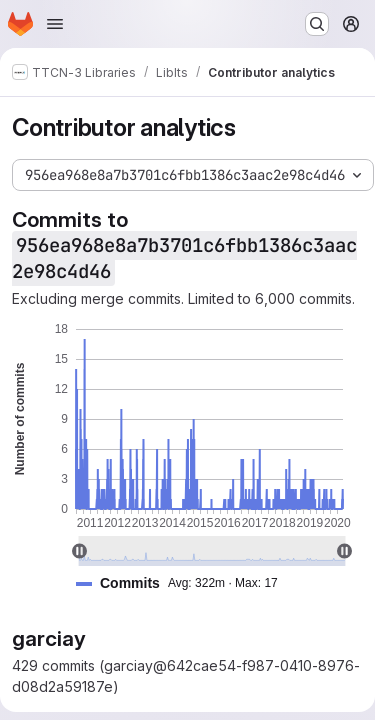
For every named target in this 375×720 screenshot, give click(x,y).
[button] (185, 583)
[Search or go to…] (317, 24)
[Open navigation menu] (55, 24)
